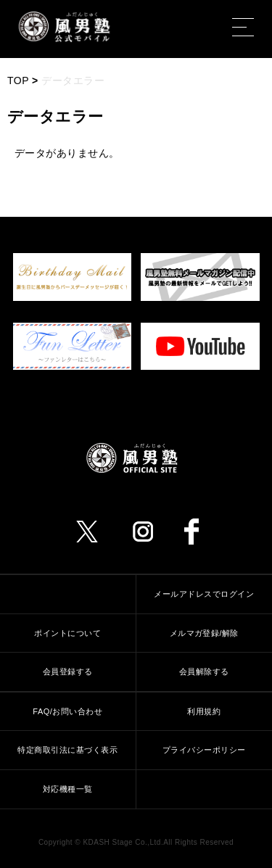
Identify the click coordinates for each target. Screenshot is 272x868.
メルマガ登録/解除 (204, 633)
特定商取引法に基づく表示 (67, 750)
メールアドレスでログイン (204, 594)
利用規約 (204, 711)
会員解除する (204, 671)
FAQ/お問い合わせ (67, 711)
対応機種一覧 (68, 789)
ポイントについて (67, 633)
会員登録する (68, 671)
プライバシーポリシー (204, 750)
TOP (18, 80)
